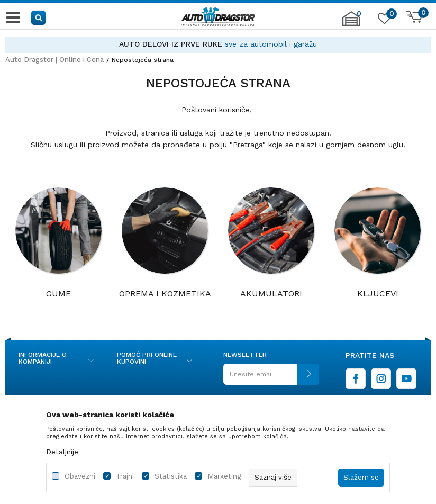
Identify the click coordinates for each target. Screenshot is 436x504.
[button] (39, 17)
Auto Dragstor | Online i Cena (54, 60)
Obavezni (80, 476)
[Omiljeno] (383, 21)
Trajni (125, 476)
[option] (218, 44)
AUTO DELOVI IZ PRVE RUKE (171, 44)
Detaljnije (62, 452)
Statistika (171, 476)
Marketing (224, 476)
